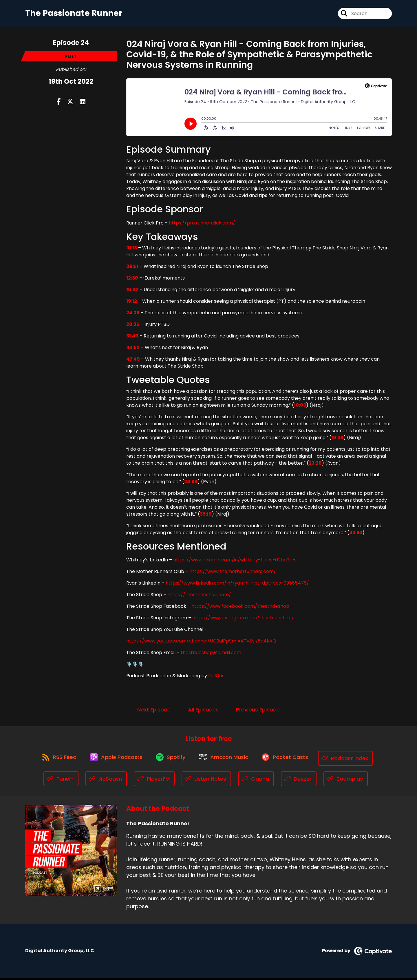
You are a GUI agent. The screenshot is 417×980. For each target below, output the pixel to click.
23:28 (315, 465)
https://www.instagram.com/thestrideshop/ (243, 620)
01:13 (132, 250)
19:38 (337, 440)
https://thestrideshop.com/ (199, 597)
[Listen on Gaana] (256, 781)
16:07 (132, 292)
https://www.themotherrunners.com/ (233, 573)
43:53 (356, 535)
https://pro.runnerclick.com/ (202, 225)
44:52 (133, 350)
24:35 (133, 315)
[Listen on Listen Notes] (206, 781)
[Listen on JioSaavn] (106, 781)
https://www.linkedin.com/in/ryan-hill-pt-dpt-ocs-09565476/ (237, 585)
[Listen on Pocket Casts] (289, 760)
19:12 (132, 303)
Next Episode (154, 712)
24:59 (191, 484)
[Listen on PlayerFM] (154, 781)
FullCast (217, 678)
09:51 (132, 268)
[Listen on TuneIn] (61, 781)
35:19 (206, 516)
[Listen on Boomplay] (346, 781)
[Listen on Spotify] (171, 760)
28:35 (133, 326)
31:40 (132, 338)
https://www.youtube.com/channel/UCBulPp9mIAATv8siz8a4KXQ (201, 643)
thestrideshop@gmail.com (211, 655)
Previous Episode (258, 712)
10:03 (300, 407)
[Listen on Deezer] (299, 781)
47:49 (133, 361)
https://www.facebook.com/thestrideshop (240, 608)
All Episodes (203, 712)
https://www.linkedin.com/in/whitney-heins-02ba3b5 (234, 562)
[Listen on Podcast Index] (351, 760)
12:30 (132, 280)
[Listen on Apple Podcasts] (114, 760)
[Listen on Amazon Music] (226, 760)
